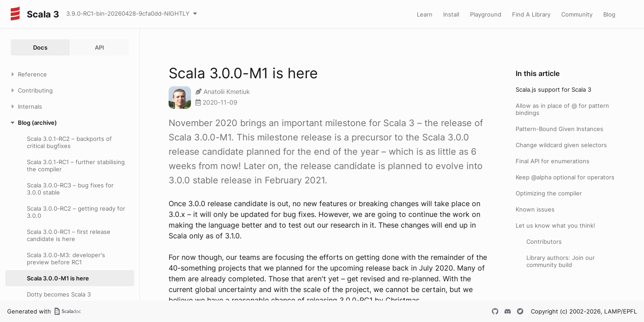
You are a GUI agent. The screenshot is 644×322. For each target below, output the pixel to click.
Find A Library (531, 14)
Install (451, 14)
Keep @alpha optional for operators (565, 177)
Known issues (535, 209)
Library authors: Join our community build (561, 261)
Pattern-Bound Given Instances (559, 129)
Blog (609, 14)
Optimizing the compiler (549, 193)
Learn (425, 14)
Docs (40, 47)
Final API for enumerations (553, 161)
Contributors (544, 241)
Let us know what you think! (555, 225)
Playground (486, 14)
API (100, 47)
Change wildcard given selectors (561, 145)
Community (577, 14)
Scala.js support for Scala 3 (553, 89)
